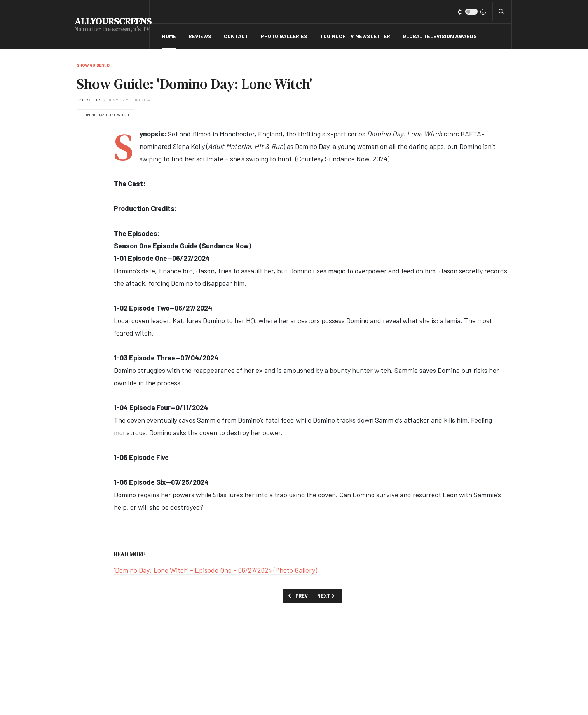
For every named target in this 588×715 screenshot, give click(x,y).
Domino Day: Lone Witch (105, 115)
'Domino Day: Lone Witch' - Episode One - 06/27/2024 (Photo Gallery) (215, 570)
